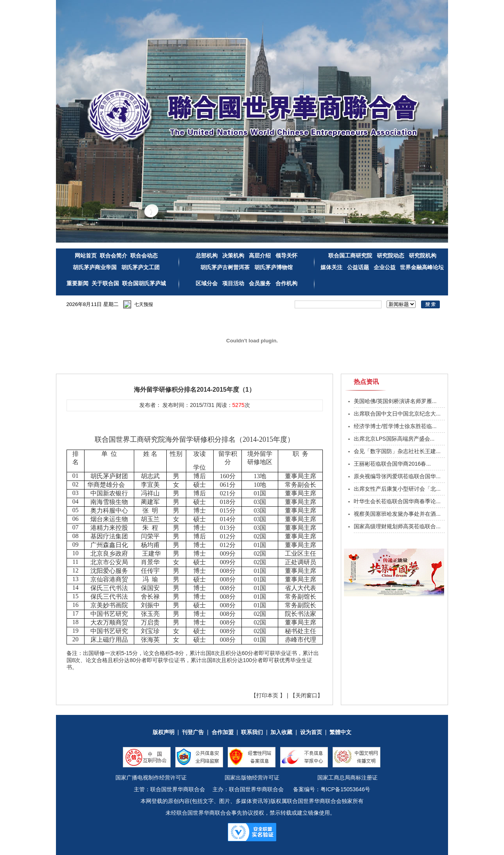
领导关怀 (286, 256)
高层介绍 (261, 256)
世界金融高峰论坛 (422, 267)
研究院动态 (391, 256)
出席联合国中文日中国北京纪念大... (397, 414)
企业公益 (385, 267)
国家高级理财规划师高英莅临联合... (397, 526)
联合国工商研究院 (350, 256)
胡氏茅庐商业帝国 (95, 267)
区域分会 (207, 283)
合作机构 (286, 283)
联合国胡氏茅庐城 (144, 283)
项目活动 (233, 283)
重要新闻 (77, 283)
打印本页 (267, 695)
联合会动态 (144, 256)
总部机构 (207, 256)
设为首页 (311, 732)
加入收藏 (281, 732)
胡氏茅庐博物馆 (273, 267)
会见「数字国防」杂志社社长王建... (397, 451)
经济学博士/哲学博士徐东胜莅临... (395, 426)
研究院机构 (422, 256)
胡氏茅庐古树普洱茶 (225, 267)
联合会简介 (113, 256)
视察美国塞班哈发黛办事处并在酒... (397, 514)
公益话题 (358, 267)
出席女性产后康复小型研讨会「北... (397, 489)
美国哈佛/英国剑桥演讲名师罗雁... (395, 401)
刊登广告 (193, 732)
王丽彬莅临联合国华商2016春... (392, 464)
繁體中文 (340, 732)
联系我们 (252, 732)
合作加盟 (223, 732)
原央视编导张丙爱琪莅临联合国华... (397, 476)
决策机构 (233, 256)
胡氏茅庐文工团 (140, 267)
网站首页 (86, 256)
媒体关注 (331, 267)
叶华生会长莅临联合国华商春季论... (397, 501)
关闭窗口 (306, 695)
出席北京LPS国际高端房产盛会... (394, 439)
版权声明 (164, 732)
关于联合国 (105, 283)
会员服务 (260, 283)
